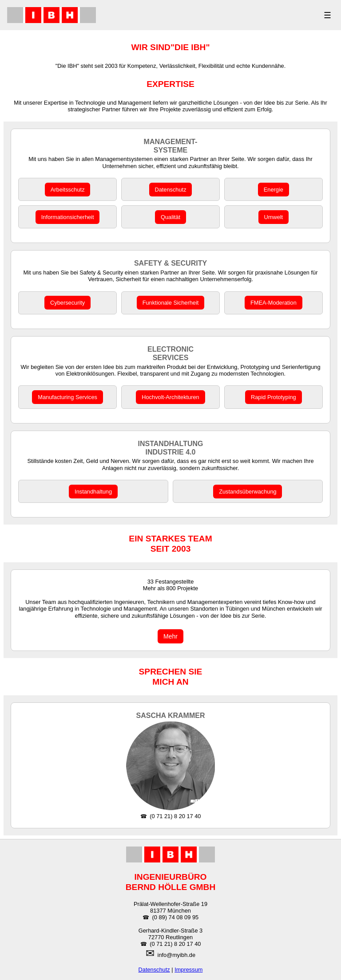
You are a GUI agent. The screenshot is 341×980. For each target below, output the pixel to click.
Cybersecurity (67, 303)
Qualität (170, 217)
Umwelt (274, 217)
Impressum (188, 970)
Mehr (170, 636)
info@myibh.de (177, 955)
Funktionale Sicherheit (171, 303)
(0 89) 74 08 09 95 (176, 917)
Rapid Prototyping (274, 397)
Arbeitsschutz (68, 190)
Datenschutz (170, 190)
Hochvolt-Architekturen (170, 397)
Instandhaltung (93, 492)
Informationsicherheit (68, 217)
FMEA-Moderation (274, 303)
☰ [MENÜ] (327, 15)
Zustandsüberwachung (248, 492)
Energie (274, 190)
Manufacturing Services (67, 397)
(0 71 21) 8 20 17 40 (175, 816)
